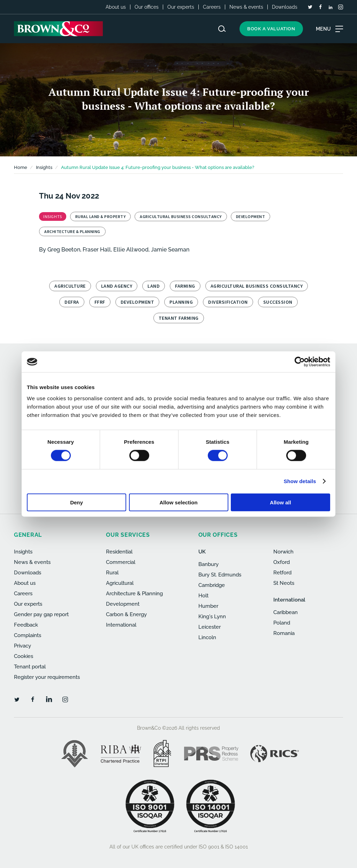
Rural (112, 573)
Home (21, 167)
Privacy (22, 646)
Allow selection (178, 502)
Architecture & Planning (134, 594)
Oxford (282, 562)
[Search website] (222, 29)
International (121, 625)
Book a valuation (271, 29)
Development (138, 302)
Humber (208, 606)
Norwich (283, 552)
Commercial (121, 562)
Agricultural (120, 583)
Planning (181, 302)
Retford (282, 573)
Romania (284, 633)
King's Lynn (212, 617)
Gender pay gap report (41, 614)
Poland (282, 623)
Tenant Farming (179, 318)
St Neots (284, 583)
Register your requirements (47, 677)
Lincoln (207, 637)
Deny (77, 502)
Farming (185, 286)
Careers (212, 7)
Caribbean (286, 612)
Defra (72, 302)
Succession (278, 302)
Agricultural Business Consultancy (257, 286)
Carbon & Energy (126, 614)
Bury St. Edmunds (220, 575)
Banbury (208, 564)
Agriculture (70, 286)
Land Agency (117, 286)
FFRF (100, 302)
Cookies (24, 656)
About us (116, 7)
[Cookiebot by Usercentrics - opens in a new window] (300, 362)
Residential (119, 552)
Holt (203, 596)
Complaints (28, 635)
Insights (23, 552)
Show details (300, 481)
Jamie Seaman (170, 250)
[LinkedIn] (331, 7)
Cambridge (212, 585)
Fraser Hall (97, 250)
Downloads (285, 7)
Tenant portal (30, 667)
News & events (246, 7)
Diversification (228, 302)
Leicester (210, 627)
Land (154, 286)
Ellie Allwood (131, 250)
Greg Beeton (64, 250)
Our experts (181, 7)
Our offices (147, 7)
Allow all (280, 502)
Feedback (26, 625)
